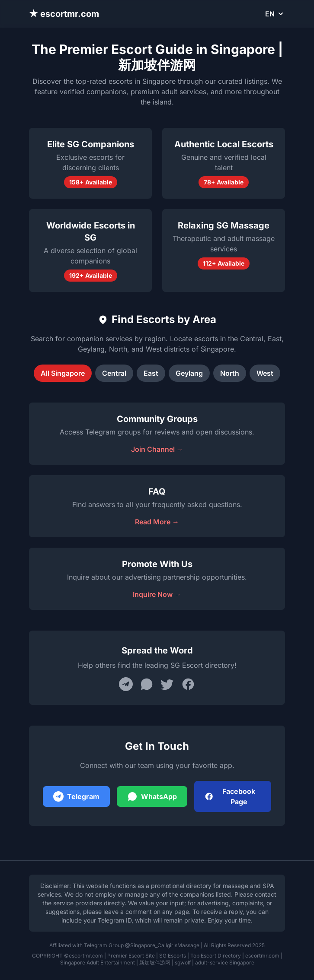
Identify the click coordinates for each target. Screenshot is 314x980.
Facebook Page (230, 796)
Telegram (76, 796)
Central (114, 373)
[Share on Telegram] (126, 684)
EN (275, 14)
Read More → (157, 522)
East (151, 373)
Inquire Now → (157, 594)
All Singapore (63, 373)
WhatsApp (152, 796)
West (265, 373)
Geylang (189, 373)
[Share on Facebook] (188, 684)
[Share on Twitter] (167, 684)
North (230, 373)
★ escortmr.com (64, 14)
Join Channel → (157, 449)
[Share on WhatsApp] (147, 684)
